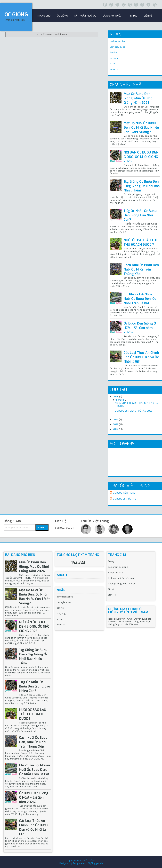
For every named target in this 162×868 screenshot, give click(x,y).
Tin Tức (133, 16)
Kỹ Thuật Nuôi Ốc (85, 16)
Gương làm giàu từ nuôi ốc (122, 584)
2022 (116, 429)
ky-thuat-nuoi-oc (118, 41)
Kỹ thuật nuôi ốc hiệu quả (121, 578)
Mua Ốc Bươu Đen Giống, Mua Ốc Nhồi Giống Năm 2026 (138, 98)
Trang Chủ (44, 16)
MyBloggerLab (95, 863)
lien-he (113, 52)
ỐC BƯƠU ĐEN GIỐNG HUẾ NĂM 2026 (134, 411)
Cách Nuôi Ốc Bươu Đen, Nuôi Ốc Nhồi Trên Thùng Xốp (142, 269)
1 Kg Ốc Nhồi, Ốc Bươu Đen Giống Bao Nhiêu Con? (140, 215)
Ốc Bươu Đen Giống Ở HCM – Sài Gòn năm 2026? (140, 328)
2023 (116, 424)
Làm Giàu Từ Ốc (112, 16)
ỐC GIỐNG (16, 15)
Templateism (80, 863)
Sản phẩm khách (117, 573)
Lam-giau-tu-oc (117, 47)
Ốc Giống (62, 16)
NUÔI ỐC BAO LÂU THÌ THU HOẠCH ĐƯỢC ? (140, 242)
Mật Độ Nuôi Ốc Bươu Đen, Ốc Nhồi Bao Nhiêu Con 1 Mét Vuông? (141, 128)
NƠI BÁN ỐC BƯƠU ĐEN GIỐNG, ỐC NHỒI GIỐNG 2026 (141, 157)
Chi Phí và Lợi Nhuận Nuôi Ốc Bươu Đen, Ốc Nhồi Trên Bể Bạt (140, 299)
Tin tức (111, 589)
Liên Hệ (148, 16)
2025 (116, 397)
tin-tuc (113, 64)
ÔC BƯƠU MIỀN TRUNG (124, 493)
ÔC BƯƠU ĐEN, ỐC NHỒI (125, 499)
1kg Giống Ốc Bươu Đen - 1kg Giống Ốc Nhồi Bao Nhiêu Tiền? (142, 186)
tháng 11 (120, 400)
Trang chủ (113, 561)
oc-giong (114, 58)
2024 (116, 420)
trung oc (114, 69)
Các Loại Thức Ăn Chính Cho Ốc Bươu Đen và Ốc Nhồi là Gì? (141, 357)
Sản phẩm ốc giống (118, 567)
